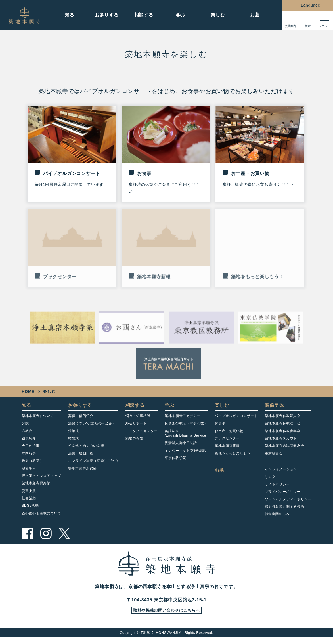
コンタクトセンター (142, 436)
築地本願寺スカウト (281, 443)
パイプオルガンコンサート (236, 421)
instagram (46, 538)
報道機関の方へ (277, 519)
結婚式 (74, 443)
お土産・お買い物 (229, 436)
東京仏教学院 (175, 463)
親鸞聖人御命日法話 (181, 448)
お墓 (255, 15)
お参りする (107, 15)
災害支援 (29, 496)
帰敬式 (74, 436)
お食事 (220, 428)
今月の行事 (31, 451)
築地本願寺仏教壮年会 (283, 428)
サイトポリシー (277, 489)
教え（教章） (33, 466)
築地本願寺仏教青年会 (283, 436)
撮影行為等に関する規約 (285, 512)
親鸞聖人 (29, 473)
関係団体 (274, 410)
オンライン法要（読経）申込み (93, 466)
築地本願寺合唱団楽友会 (285, 451)
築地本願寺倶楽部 (36, 488)
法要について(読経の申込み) (91, 428)
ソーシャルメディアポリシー (288, 504)
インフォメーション (281, 474)
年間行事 (29, 458)
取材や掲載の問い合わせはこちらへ (166, 616)
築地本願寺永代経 (82, 473)
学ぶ (181, 15)
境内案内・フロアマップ (42, 481)
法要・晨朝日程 (81, 458)
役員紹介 (29, 443)
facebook (28, 538)
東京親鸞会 (274, 458)
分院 (25, 428)
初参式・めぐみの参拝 (86, 451)
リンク (270, 482)
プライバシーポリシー (283, 496)
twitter (64, 538)
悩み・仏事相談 (138, 421)
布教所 (27, 436)
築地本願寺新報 (227, 451)
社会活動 (29, 503)
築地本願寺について (38, 421)
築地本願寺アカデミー (183, 421)
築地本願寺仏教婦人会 (283, 421)
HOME (28, 396)
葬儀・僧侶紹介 (81, 421)
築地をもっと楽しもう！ (234, 458)
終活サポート (136, 428)
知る (70, 15)
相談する (144, 15)
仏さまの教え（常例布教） (186, 428)
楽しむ (218, 15)
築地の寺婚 (134, 443)
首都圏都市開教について (42, 518)
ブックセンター (227, 443)
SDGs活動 (30, 511)
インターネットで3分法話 (185, 455)
